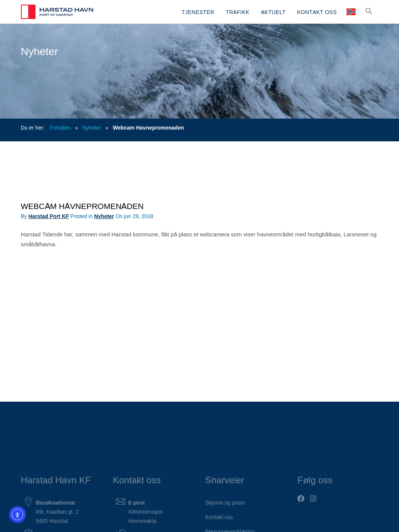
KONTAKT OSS (317, 12)
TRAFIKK (238, 12)
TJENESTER (198, 12)
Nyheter (91, 127)
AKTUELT (273, 12)
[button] (369, 11)
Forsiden (60, 127)
